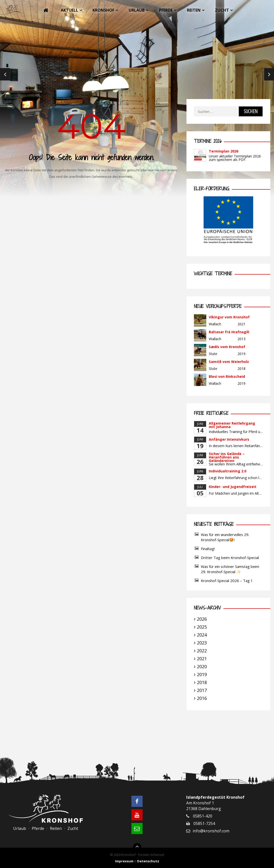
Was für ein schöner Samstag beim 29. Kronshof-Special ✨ (230, 569)
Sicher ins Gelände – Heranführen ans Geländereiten (227, 457)
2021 (202, 659)
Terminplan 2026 (224, 151)
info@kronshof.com (211, 831)
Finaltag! (208, 549)
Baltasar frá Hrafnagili (229, 332)
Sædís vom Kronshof (227, 347)
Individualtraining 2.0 (228, 471)
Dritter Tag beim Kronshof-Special (230, 558)
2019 (202, 674)
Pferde (166, 10)
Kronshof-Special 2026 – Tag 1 (227, 581)
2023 (202, 643)
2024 (202, 635)
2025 (202, 627)
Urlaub (137, 10)
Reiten (194, 10)
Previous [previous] (5, 74)
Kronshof (103, 10)
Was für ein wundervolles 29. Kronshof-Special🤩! (225, 537)
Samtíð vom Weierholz (229, 362)
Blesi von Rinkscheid (227, 376)
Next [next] (269, 74)
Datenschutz (148, 861)
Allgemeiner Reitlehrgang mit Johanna (232, 425)
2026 (202, 619)
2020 (202, 666)
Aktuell (69, 10)
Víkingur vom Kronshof (229, 317)
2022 (202, 651)
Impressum (124, 861)
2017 (202, 690)
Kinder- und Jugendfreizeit (233, 487)
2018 (202, 682)
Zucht (222, 10)
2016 (202, 698)
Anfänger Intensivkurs (229, 439)
